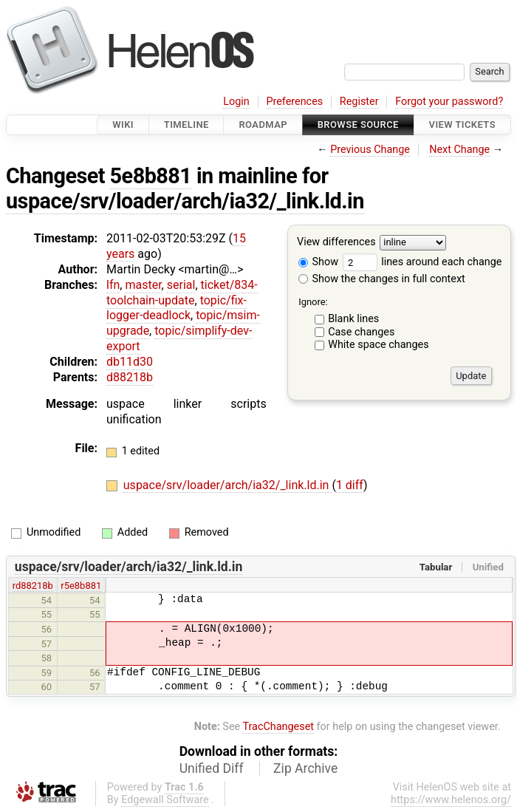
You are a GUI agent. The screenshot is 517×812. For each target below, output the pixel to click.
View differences (336, 243)
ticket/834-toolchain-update (182, 293)
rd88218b (33, 586)
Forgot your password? (449, 102)
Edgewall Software (165, 800)
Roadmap (263, 124)
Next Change (459, 150)
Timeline (186, 124)
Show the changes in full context (382, 279)
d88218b (130, 377)
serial (181, 285)
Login (236, 102)
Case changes (361, 332)
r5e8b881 (81, 586)
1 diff (350, 485)
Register (359, 102)
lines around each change (422, 262)
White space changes (379, 345)
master (143, 285)
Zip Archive (305, 768)
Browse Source (358, 124)
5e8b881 (151, 176)
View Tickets (462, 124)
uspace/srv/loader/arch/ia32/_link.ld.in (185, 201)
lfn (113, 285)
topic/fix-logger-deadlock (177, 308)
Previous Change (370, 150)
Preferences (294, 102)
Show (318, 262)
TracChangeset (278, 727)
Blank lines (353, 319)
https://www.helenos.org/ (451, 800)
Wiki (123, 124)
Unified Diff (212, 768)
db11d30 (130, 362)
